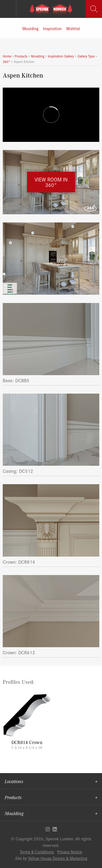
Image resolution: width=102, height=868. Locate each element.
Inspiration (52, 28)
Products (13, 797)
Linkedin (55, 829)
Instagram (48, 829)
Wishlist (73, 28)
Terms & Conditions (37, 852)
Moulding (30, 28)
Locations (14, 781)
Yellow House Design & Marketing (58, 858)
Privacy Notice (70, 852)
